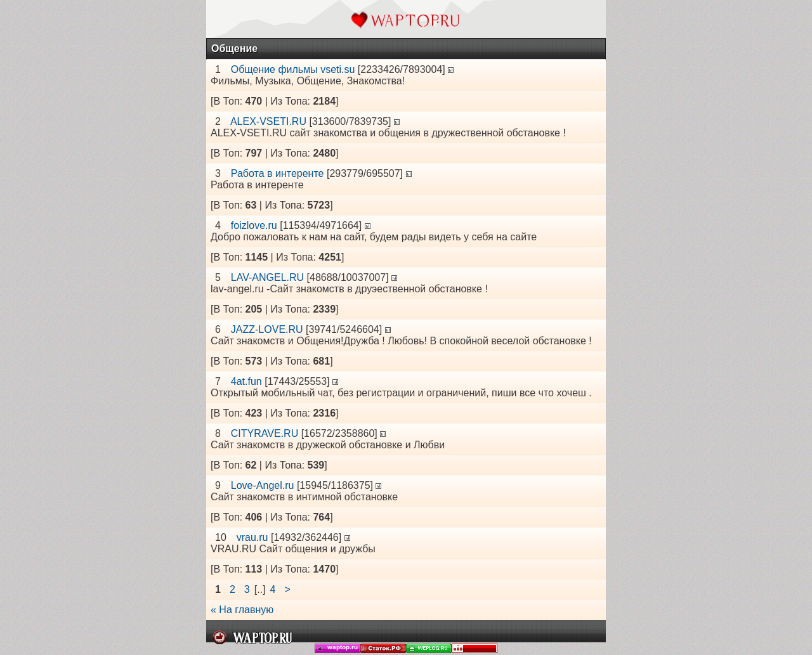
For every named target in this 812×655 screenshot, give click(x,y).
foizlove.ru (254, 225)
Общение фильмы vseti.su (293, 69)
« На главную (242, 610)
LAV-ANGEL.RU (267, 277)
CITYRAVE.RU (265, 433)
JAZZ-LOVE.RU (267, 329)
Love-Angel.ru (263, 485)
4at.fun (246, 381)
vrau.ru (252, 537)
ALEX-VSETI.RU (268, 121)
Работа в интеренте (278, 173)
